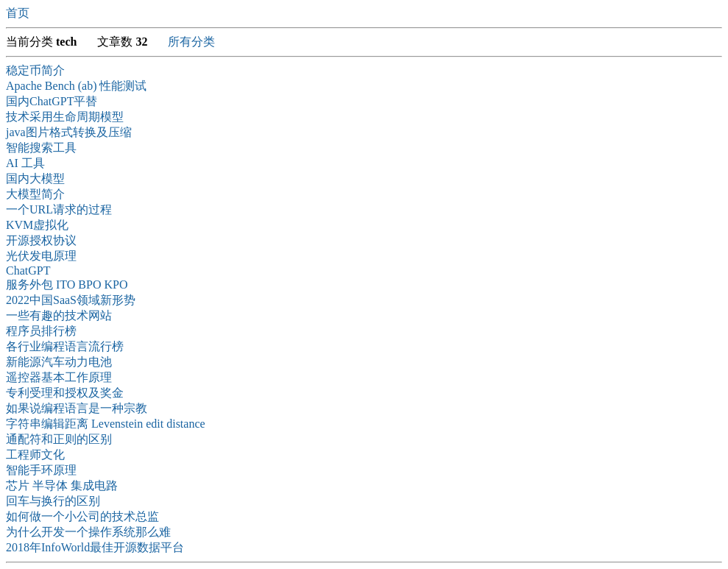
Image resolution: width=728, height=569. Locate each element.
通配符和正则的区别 (59, 439)
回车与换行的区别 (53, 501)
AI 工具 (25, 163)
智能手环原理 (41, 470)
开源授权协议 (41, 240)
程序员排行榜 (41, 331)
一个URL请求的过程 (59, 209)
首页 (18, 13)
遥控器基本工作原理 (59, 377)
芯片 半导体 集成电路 (62, 485)
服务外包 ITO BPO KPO (67, 284)
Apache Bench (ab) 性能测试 (77, 86)
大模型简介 (35, 194)
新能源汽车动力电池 (59, 362)
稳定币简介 (35, 70)
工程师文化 (35, 455)
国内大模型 (35, 179)
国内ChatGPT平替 (52, 101)
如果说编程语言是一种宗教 (77, 408)
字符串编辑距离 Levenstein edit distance (106, 424)
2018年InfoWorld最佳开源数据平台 (95, 547)
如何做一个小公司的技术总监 (82, 516)
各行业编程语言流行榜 (65, 346)
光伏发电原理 (41, 256)
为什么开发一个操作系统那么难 (88, 532)
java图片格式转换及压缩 (69, 132)
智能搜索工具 (41, 148)
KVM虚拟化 (37, 225)
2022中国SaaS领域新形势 (71, 300)
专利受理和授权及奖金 (65, 393)
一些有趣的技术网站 (59, 315)
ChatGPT (28, 271)
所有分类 (191, 42)
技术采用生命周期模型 (65, 117)
